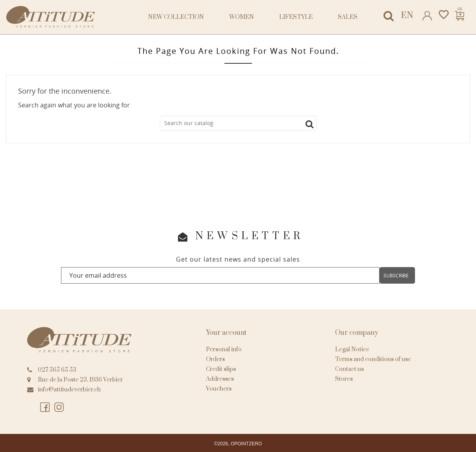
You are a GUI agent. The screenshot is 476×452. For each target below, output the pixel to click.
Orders (215, 359)
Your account (226, 333)
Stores (344, 379)
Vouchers (219, 389)
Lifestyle (296, 17)
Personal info (224, 350)
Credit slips (221, 369)
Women (242, 17)
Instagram (59, 408)
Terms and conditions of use (373, 359)
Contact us (349, 369)
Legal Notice (352, 350)
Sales (348, 17)
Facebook (45, 408)
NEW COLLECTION (176, 17)
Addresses (220, 379)
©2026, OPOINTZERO (238, 444)
